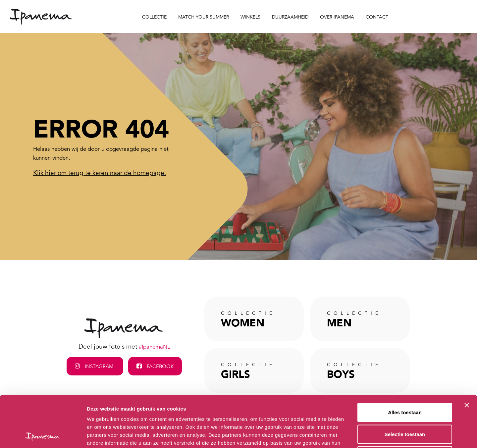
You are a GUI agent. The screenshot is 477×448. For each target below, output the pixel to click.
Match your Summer (204, 17)
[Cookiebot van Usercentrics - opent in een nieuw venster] (43, 435)
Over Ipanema (337, 17)
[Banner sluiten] (467, 354)
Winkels (250, 17)
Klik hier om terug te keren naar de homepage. (100, 173)
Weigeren (405, 404)
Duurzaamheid (290, 17)
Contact (377, 17)
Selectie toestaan (405, 383)
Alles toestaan (405, 361)
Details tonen (358, 435)
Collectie (154, 17)
